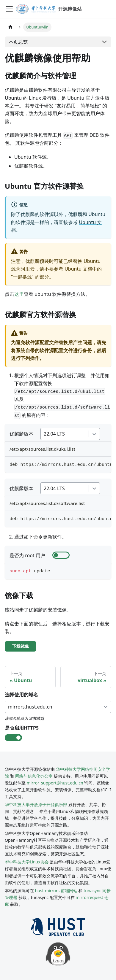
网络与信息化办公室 (34, 776)
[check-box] (61, 555)
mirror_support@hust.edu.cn (55, 783)
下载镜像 (21, 646)
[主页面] (10, 27)
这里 (19, 294)
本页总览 (18, 42)
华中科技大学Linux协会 (27, 862)
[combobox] (44, 434)
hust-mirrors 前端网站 (56, 891)
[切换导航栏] (9, 9)
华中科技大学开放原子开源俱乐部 (36, 805)
